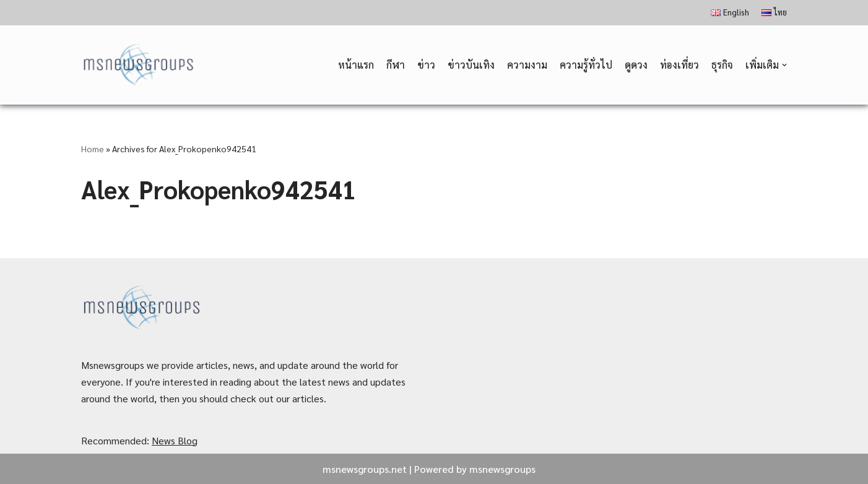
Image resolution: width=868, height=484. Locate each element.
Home (93, 149)
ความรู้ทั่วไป (586, 65)
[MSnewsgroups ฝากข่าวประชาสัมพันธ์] (140, 65)
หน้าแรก (356, 65)
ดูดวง (636, 65)
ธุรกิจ (722, 65)
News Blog (175, 440)
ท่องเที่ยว (679, 65)
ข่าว (426, 65)
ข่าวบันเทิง (471, 65)
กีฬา (396, 65)
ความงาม (527, 65)
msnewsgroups (502, 469)
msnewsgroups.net (365, 469)
